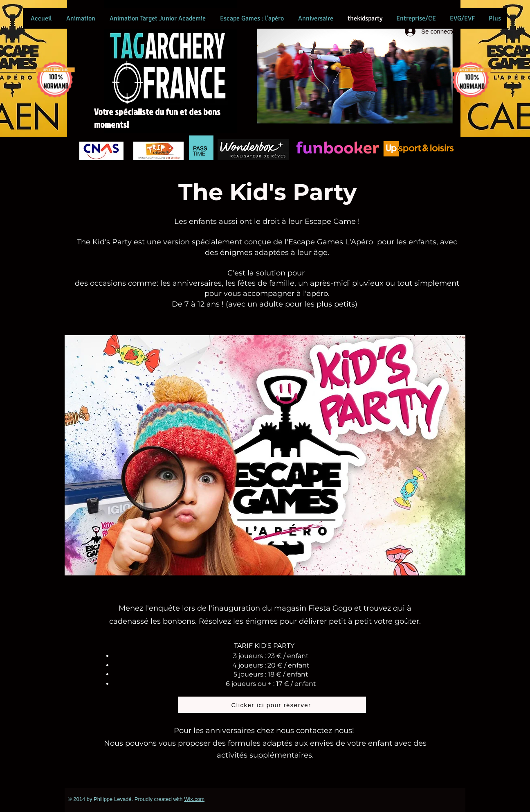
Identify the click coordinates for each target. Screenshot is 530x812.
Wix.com (194, 799)
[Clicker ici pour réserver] (272, 705)
